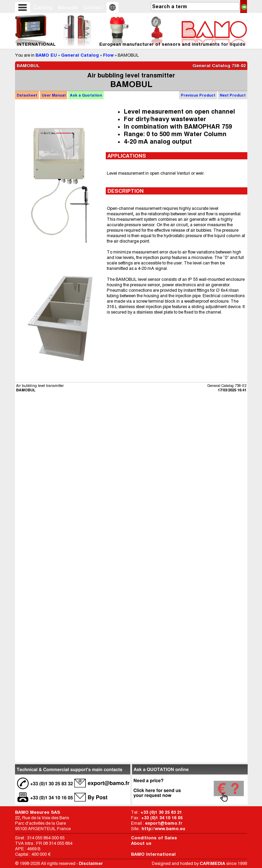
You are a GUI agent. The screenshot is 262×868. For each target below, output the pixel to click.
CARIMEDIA (212, 863)
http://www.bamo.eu (163, 829)
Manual (54, 95)
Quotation (86, 95)
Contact (93, 8)
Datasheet (27, 95)
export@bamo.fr (164, 823)
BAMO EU (46, 55)
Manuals (68, 8)
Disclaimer (91, 863)
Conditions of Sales (154, 838)
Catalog (43, 8)
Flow (108, 55)
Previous (198, 95)
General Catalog (80, 55)
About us (141, 843)
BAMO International (153, 854)
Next (233, 95)
